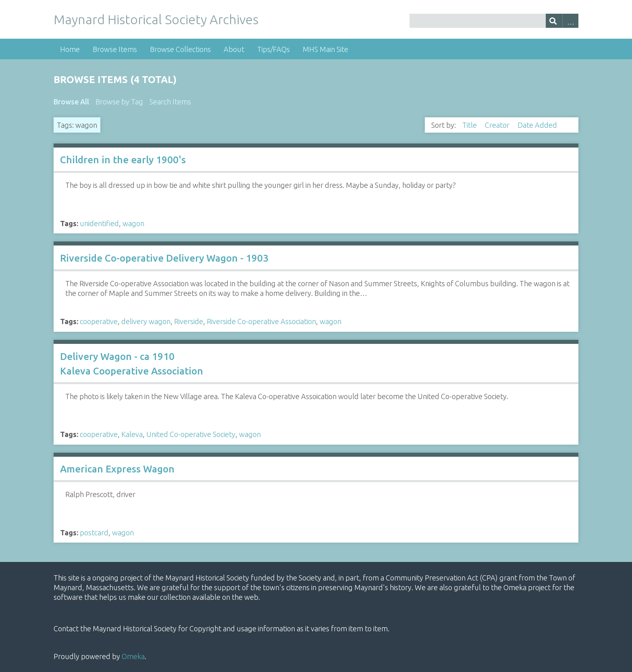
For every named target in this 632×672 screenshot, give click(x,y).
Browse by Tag (119, 102)
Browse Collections (180, 49)
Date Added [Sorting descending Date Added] (538, 125)
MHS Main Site (325, 49)
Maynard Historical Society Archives (156, 19)
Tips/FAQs (273, 49)
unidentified (99, 223)
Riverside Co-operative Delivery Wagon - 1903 (164, 258)
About (234, 49)
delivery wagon (146, 321)
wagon (133, 223)
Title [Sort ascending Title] (470, 125)
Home (70, 49)
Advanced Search (571, 21)
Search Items (170, 102)
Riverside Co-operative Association (261, 321)
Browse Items (115, 49)
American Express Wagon (117, 469)
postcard (94, 533)
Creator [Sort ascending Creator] (498, 125)
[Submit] (554, 21)
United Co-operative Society (191, 434)
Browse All (71, 102)
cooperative (99, 321)
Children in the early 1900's (123, 160)
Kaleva (132, 434)
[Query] (494, 21)
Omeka (133, 656)
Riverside (189, 321)
